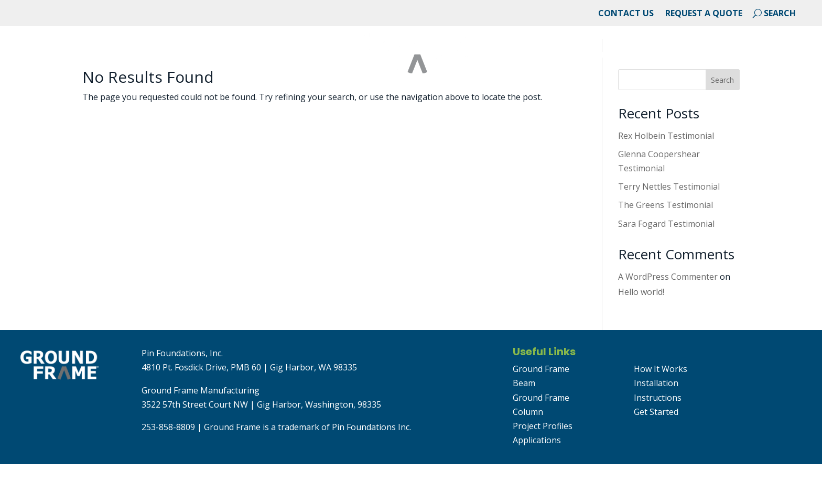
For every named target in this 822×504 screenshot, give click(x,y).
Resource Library (685, 56)
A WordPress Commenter (668, 316)
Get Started (774, 56)
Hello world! (641, 332)
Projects (161, 56)
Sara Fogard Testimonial (666, 264)
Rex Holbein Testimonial (666, 176)
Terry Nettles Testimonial (669, 226)
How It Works (661, 409)
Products (601, 56)
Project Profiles (543, 466)
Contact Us (626, 14)
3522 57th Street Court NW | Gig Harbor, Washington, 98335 (261, 444)
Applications (234, 56)
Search (722, 120)
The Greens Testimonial (666, 245)
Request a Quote (704, 14)
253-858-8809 (168, 467)
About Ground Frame (70, 56)
